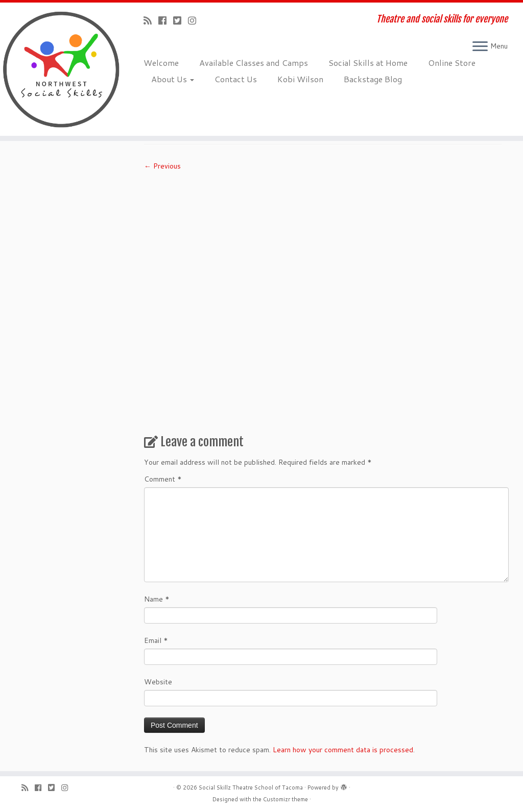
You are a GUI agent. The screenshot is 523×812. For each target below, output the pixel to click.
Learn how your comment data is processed (343, 750)
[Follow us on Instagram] (195, 20)
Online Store (452, 63)
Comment (163, 479)
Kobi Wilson (300, 79)
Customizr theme (286, 799)
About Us (173, 79)
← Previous (162, 166)
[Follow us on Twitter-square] (181, 20)
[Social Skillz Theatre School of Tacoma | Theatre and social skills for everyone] (61, 69)
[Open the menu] (480, 47)
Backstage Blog (373, 79)
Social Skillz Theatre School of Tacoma (251, 787)
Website (158, 682)
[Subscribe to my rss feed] (151, 20)
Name (157, 599)
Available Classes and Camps (254, 63)
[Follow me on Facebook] (166, 20)
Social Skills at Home (368, 63)
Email (156, 640)
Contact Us (236, 79)
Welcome (161, 63)
